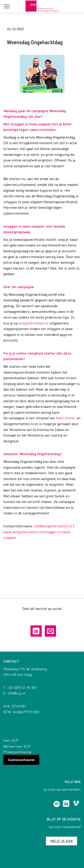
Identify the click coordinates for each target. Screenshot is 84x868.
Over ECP (11, 740)
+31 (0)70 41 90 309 (22, 687)
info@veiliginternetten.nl (53, 526)
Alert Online (65, 418)
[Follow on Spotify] (57, 804)
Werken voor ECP (17, 746)
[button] (7, 6)
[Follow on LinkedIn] (66, 804)
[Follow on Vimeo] (76, 804)
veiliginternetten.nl (34, 323)
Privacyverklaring (17, 752)
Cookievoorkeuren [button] (21, 760)
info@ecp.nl (16, 693)
